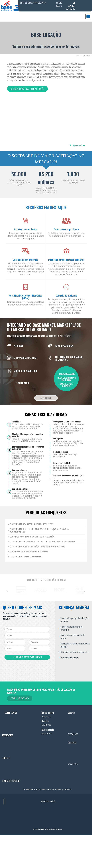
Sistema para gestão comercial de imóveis (73, 637)
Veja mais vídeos (79, 145)
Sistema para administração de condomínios (71, 628)
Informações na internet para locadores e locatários (75, 645)
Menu (88, 17)
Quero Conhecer (46, 398)
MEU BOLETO (59, 4)
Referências (7, 753)
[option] (17, 590)
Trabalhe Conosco (11, 799)
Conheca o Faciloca (20, 698)
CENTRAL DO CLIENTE (71, 7)
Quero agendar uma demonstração (27, 89)
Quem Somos (8, 730)
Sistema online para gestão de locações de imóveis (75, 620)
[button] (7, 591)
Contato (6, 776)
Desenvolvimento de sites (70, 657)
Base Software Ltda (48, 819)
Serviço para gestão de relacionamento (74, 652)
